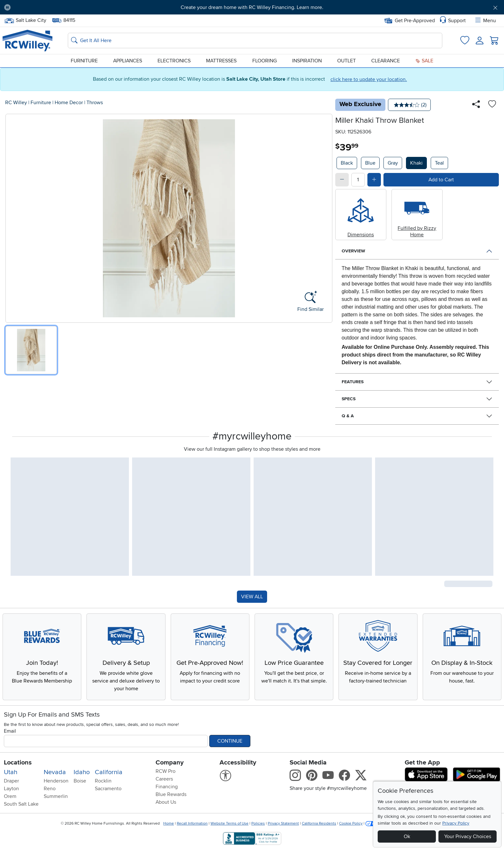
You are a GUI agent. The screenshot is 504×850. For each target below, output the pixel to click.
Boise (80, 781)
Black (347, 163)
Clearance (386, 61)
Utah (11, 772)
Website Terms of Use (230, 823)
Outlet (346, 61)
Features (353, 382)
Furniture (84, 61)
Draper (11, 781)
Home (169, 823)
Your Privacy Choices (468, 836)
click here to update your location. (369, 79)
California (109, 772)
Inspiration (307, 61)
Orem (10, 796)
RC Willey (16, 103)
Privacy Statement (283, 823)
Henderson (56, 781)
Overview (353, 251)
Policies (258, 823)
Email (10, 731)
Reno (50, 789)
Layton (11, 789)
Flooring (265, 61)
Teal (439, 163)
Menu (485, 21)
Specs (349, 399)
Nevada (55, 772)
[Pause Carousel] (7, 7)
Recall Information (192, 823)
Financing (167, 787)
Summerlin (56, 796)
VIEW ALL (252, 597)
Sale (424, 61)
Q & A (348, 416)
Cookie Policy (351, 823)
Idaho (82, 772)
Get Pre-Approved (410, 21)
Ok (407, 836)
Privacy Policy (456, 823)
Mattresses (221, 61)
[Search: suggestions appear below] (255, 41)
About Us (166, 802)
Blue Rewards (171, 794)
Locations (18, 763)
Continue (230, 741)
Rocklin (103, 781)
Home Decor (69, 103)
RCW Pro (166, 771)
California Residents (319, 823)
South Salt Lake (21, 804)
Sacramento (108, 789)
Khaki (416, 163)
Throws (95, 103)
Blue (370, 163)
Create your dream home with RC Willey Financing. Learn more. (252, 7)
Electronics (174, 61)
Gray (393, 163)
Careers (164, 779)
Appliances (128, 61)
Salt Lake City (25, 20)
